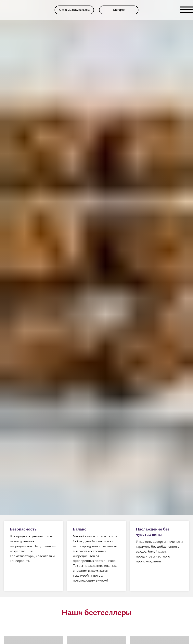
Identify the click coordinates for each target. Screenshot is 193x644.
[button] (74, 10)
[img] (8, 10)
